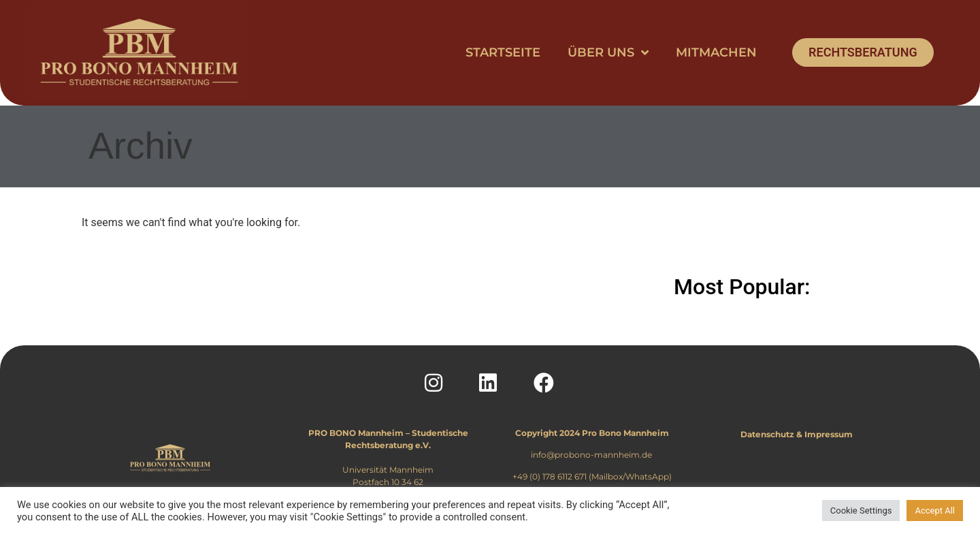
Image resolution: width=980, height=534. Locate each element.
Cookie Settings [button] (861, 511)
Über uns (608, 52)
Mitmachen (716, 52)
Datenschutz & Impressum (797, 434)
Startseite (503, 52)
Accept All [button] (935, 511)
